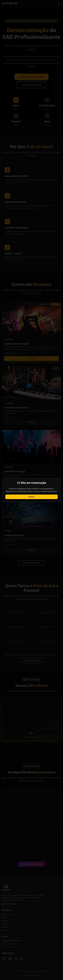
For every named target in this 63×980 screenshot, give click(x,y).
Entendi (31, 497)
